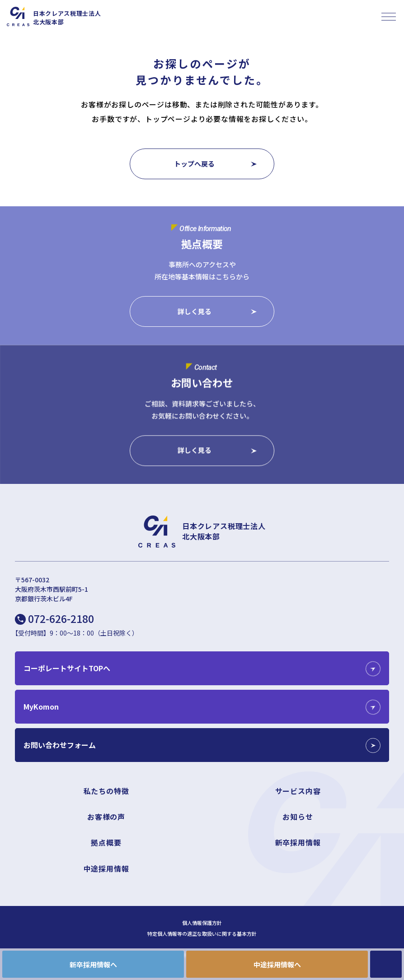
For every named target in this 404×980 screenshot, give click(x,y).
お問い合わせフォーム (60, 745)
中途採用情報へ (277, 964)
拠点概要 (106, 842)
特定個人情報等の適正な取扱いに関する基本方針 (202, 934)
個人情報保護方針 (202, 923)
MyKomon (41, 706)
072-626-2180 (61, 618)
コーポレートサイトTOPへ (67, 668)
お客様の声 (106, 817)
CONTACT (386, 964)
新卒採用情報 (298, 842)
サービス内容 (298, 791)
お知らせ (298, 817)
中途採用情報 (106, 869)
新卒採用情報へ (93, 964)
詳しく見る (195, 311)
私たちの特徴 (106, 791)
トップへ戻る (194, 164)
